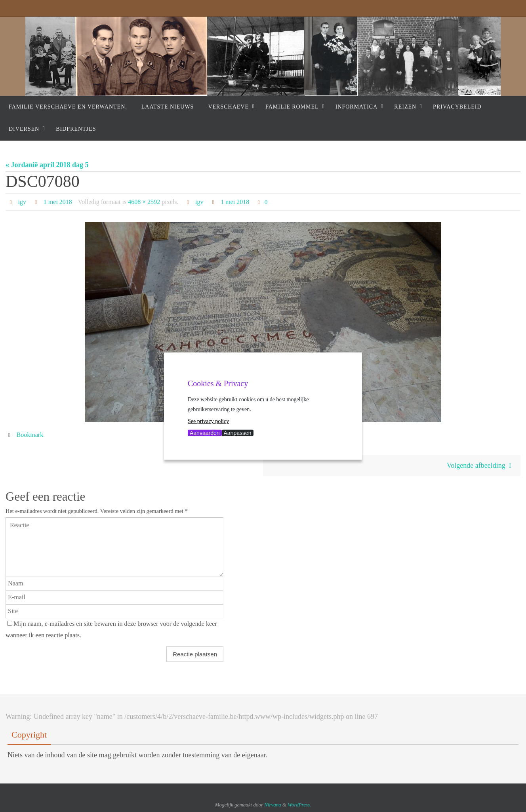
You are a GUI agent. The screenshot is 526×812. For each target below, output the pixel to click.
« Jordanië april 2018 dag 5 (47, 165)
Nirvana (273, 805)
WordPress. (299, 805)
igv (22, 202)
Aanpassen (238, 433)
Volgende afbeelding (481, 465)
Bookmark (30, 435)
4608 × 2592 (144, 202)
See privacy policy (208, 421)
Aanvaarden (205, 433)
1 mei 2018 (58, 202)
